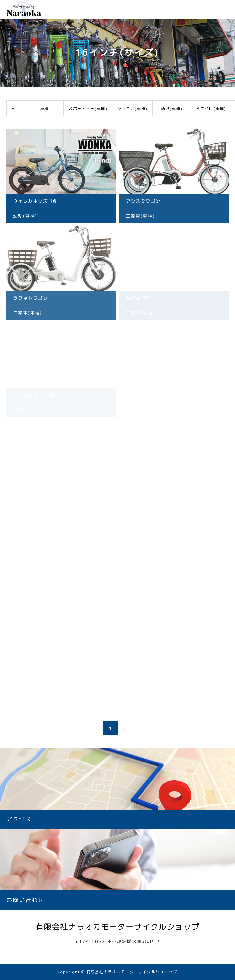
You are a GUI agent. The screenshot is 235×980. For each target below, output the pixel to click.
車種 (44, 108)
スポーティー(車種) (88, 108)
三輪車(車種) (140, 216)
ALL (16, 108)
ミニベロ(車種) (211, 108)
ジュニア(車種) (132, 108)
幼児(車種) (172, 108)
